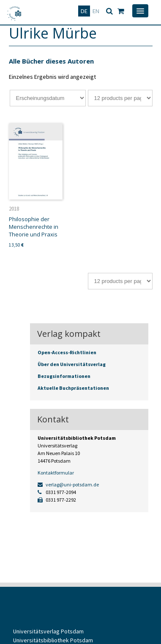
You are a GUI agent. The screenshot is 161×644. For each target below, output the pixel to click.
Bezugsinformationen (64, 376)
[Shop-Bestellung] (48, 98)
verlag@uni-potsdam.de (68, 484)
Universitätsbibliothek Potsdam (53, 640)
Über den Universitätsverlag (72, 364)
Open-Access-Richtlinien (67, 352)
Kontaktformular (56, 473)
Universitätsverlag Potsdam (48, 631)
